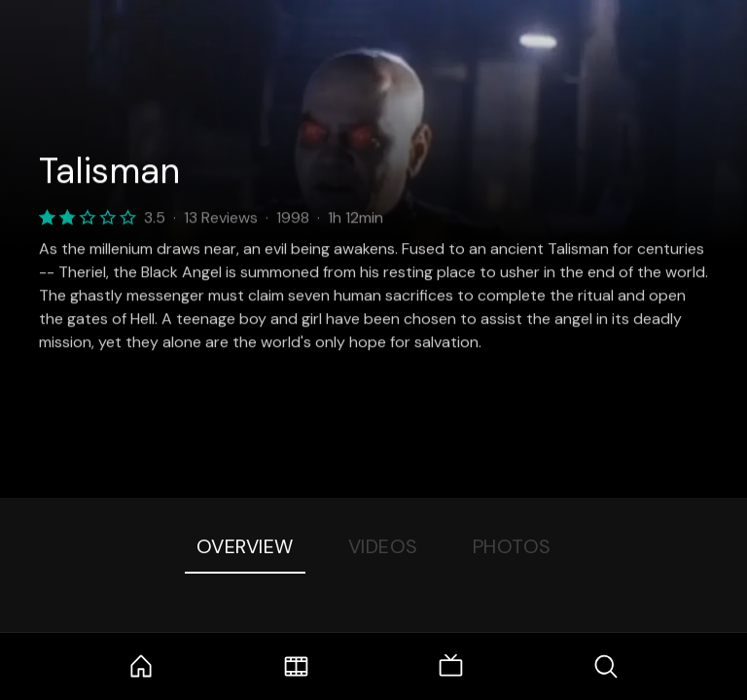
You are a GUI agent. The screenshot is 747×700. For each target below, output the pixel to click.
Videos (383, 546)
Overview (245, 546)
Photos (512, 546)
